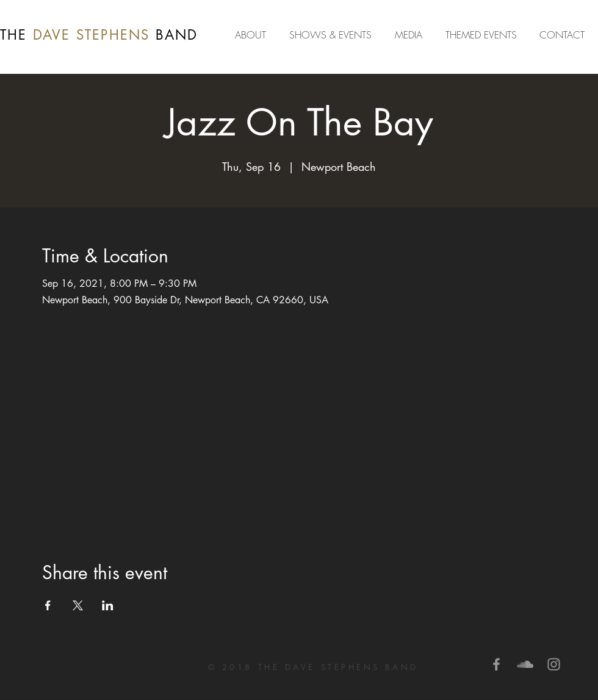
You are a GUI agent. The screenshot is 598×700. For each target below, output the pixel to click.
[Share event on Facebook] (48, 605)
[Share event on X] (78, 605)
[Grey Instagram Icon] (554, 664)
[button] (411, 35)
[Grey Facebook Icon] (496, 664)
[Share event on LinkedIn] (108, 605)
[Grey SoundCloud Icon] (525, 664)
